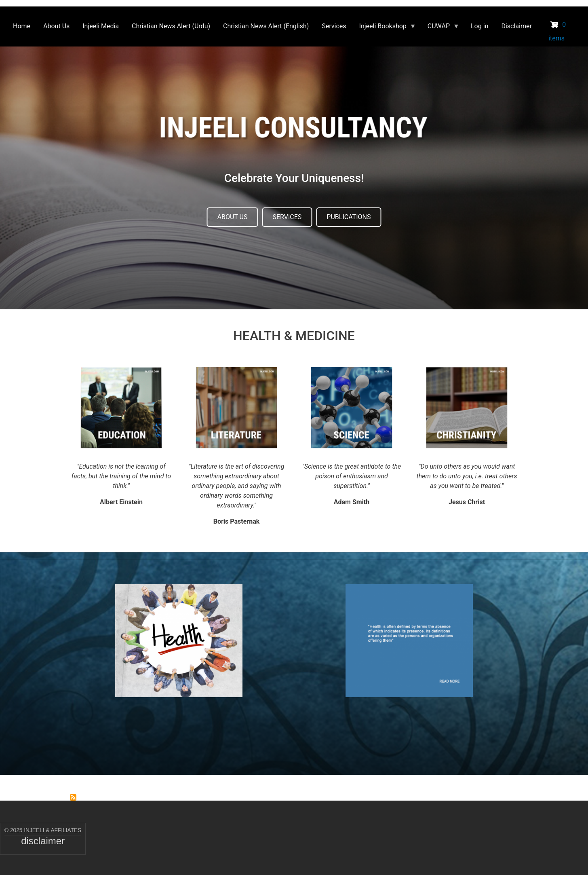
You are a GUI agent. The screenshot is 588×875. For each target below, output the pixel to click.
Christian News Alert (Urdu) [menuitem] (171, 26)
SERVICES (287, 217)
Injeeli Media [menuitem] (101, 26)
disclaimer (43, 841)
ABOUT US (233, 217)
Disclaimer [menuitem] (516, 26)
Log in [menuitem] (479, 26)
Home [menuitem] (22, 26)
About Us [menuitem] (56, 26)
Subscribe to (73, 797)
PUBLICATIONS (349, 217)
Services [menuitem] (334, 26)
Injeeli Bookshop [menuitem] (385, 28)
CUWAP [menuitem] (440, 28)
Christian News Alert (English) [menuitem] (266, 26)
